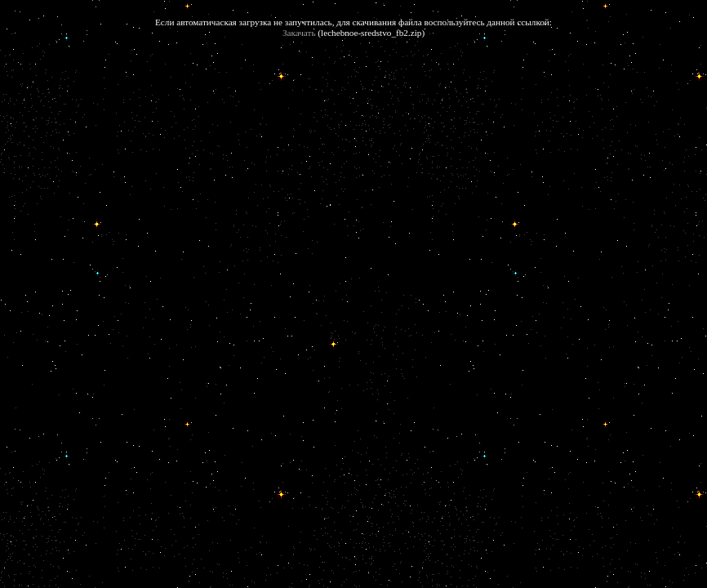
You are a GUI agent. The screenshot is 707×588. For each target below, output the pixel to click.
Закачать (299, 33)
